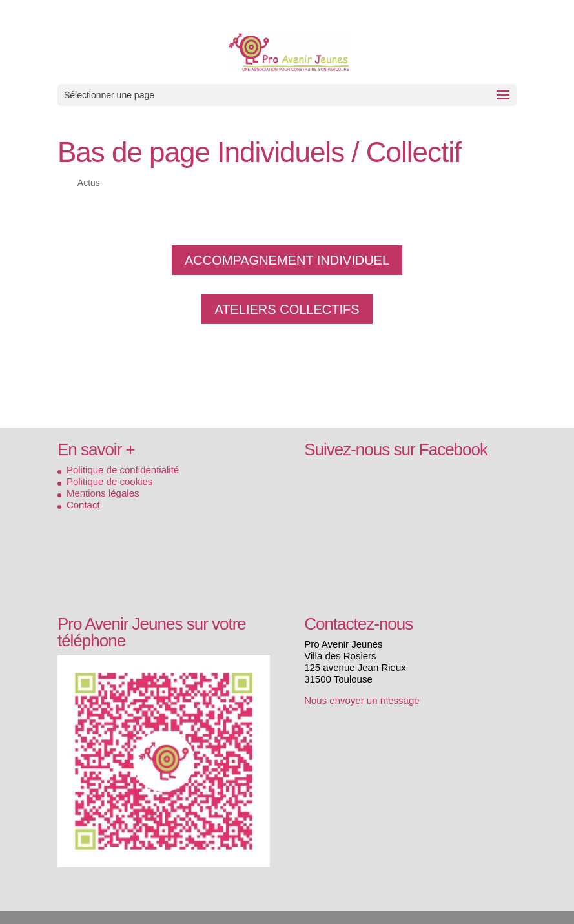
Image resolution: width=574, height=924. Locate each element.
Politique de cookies (109, 481)
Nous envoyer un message (362, 700)
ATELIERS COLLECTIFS (287, 309)
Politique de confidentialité (123, 470)
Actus (89, 183)
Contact (83, 505)
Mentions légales (103, 493)
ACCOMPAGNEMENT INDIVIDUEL (287, 260)
